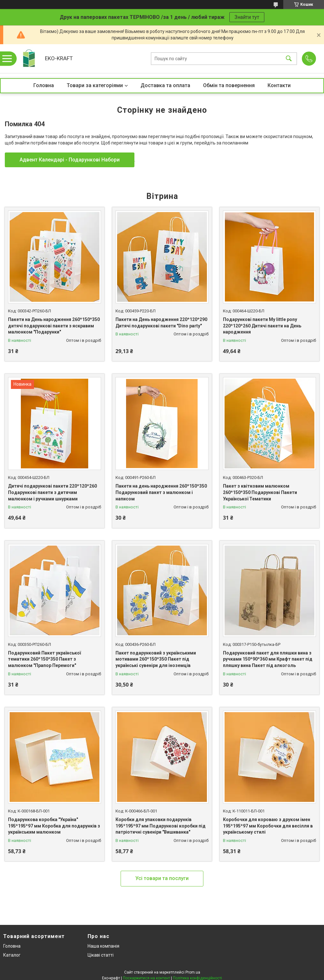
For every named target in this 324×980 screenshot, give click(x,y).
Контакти (279, 85)
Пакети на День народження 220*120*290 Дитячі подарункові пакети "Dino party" (161, 323)
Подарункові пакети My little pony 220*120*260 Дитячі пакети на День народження (262, 326)
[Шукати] (289, 59)
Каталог (12, 955)
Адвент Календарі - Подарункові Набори (70, 160)
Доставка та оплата (165, 85)
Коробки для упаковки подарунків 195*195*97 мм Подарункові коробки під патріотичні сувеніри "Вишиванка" (161, 826)
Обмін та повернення (229, 85)
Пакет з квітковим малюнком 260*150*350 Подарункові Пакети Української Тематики (260, 492)
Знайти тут (247, 17)
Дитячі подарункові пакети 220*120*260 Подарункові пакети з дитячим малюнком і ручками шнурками (52, 492)
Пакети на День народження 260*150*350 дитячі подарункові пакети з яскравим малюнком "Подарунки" (54, 326)
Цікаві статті (101, 955)
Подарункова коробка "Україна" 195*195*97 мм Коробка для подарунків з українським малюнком (54, 826)
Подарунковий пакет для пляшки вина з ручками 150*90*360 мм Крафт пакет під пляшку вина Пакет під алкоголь (268, 659)
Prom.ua (193, 972)
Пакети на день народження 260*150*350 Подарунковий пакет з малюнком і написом (161, 492)
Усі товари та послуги (162, 878)
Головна (44, 85)
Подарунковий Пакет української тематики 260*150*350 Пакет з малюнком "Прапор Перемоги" (44, 659)
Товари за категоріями (95, 85)
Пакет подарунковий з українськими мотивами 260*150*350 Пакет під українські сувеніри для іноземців (156, 659)
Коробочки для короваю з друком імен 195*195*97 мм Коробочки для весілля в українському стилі (268, 826)
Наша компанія (103, 946)
